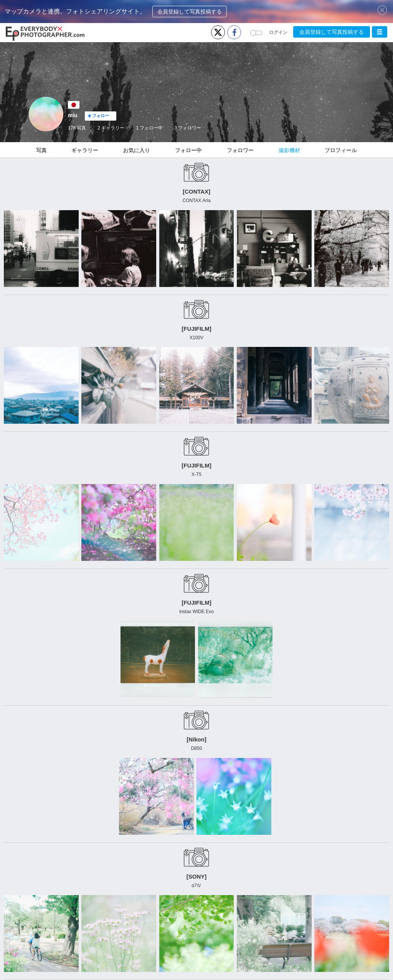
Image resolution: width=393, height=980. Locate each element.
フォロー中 (149, 128)
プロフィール (341, 150)
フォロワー (188, 128)
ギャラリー (85, 150)
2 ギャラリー (111, 128)
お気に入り (137, 150)
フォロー (98, 116)
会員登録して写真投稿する (190, 12)
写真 (41, 150)
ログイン (278, 32)
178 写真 (77, 128)
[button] (380, 32)
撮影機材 (289, 150)
